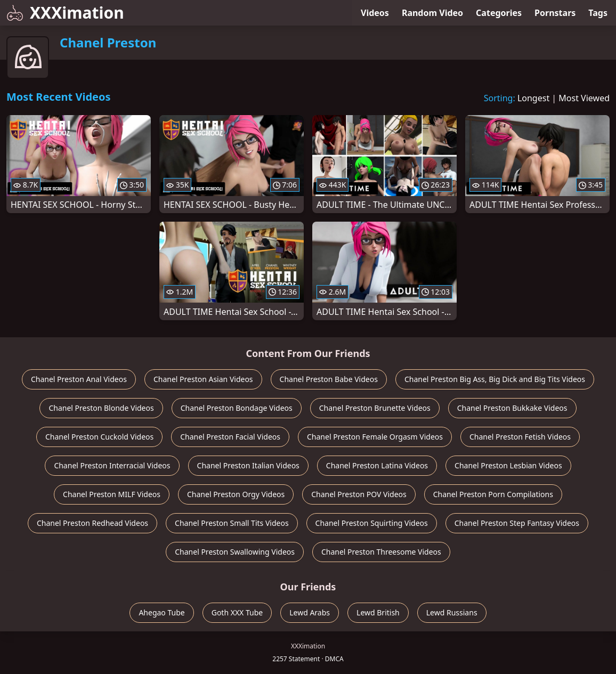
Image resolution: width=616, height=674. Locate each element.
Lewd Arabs (310, 612)
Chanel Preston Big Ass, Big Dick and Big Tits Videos (495, 379)
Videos (375, 13)
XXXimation (65, 13)
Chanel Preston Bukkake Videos (512, 408)
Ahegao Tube (161, 612)
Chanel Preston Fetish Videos (520, 437)
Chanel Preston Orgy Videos (236, 494)
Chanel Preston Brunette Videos (375, 408)
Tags (598, 13)
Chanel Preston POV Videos (359, 494)
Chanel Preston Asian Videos (203, 379)
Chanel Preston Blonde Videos (101, 408)
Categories (499, 13)
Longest (533, 98)
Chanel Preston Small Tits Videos (232, 523)
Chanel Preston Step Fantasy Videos (517, 523)
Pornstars (555, 13)
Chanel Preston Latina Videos (377, 465)
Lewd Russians (452, 612)
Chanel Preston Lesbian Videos (508, 465)
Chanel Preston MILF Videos (112, 494)
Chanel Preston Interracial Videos (112, 465)
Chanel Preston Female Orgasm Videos (375, 437)
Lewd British (378, 612)
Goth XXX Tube (237, 612)
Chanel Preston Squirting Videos (372, 523)
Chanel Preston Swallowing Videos (235, 552)
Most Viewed (584, 98)
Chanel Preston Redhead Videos (92, 523)
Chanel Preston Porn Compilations (493, 494)
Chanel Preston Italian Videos (248, 465)
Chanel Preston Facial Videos (230, 437)
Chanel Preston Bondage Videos (237, 408)
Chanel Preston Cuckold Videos (99, 437)
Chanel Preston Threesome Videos (381, 552)
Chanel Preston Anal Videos (79, 379)
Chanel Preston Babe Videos (329, 379)
